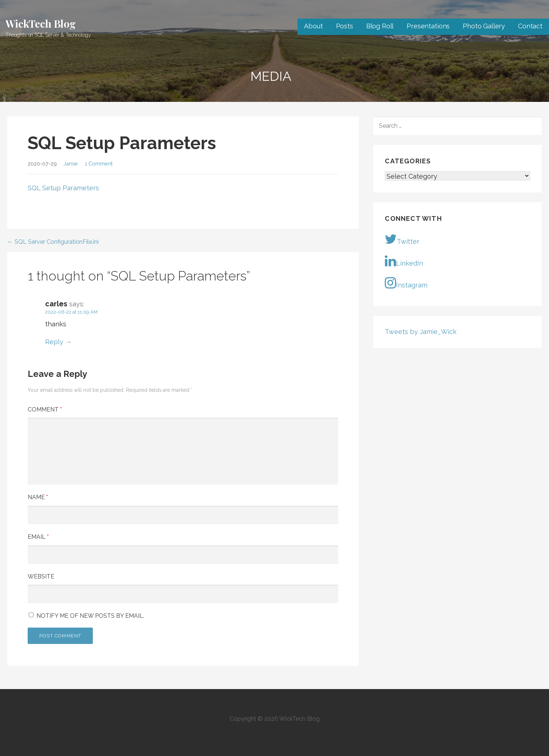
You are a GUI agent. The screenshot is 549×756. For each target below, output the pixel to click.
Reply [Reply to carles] (54, 342)
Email (38, 537)
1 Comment (99, 164)
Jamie (71, 164)
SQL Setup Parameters (63, 188)
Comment (45, 409)
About (313, 26)
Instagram (406, 283)
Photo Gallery (484, 26)
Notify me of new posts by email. (90, 616)
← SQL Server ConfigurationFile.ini (53, 242)
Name (38, 497)
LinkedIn (404, 261)
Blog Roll (380, 26)
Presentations (428, 26)
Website (41, 576)
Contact (530, 26)
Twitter (402, 239)
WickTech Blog (41, 23)
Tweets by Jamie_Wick (421, 332)
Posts (345, 26)
